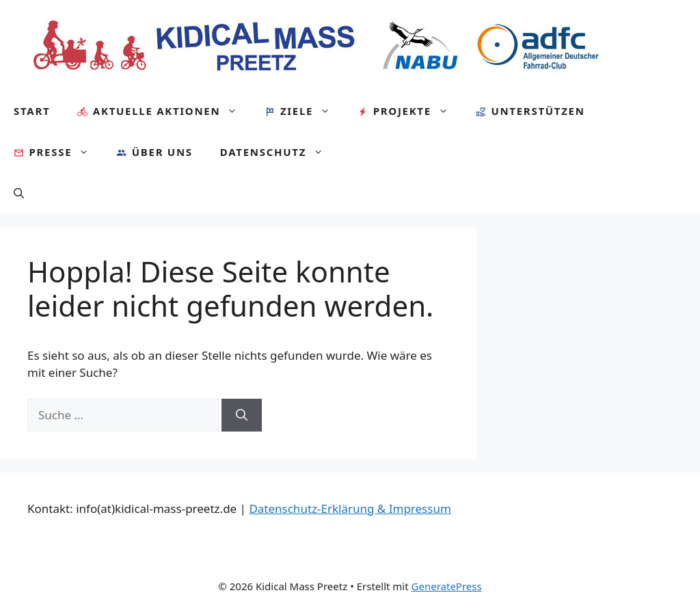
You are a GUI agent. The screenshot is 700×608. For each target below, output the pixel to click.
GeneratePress (447, 586)
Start (32, 111)
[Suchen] (242, 415)
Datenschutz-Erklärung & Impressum (350, 508)
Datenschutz (279, 152)
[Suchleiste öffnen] (19, 193)
